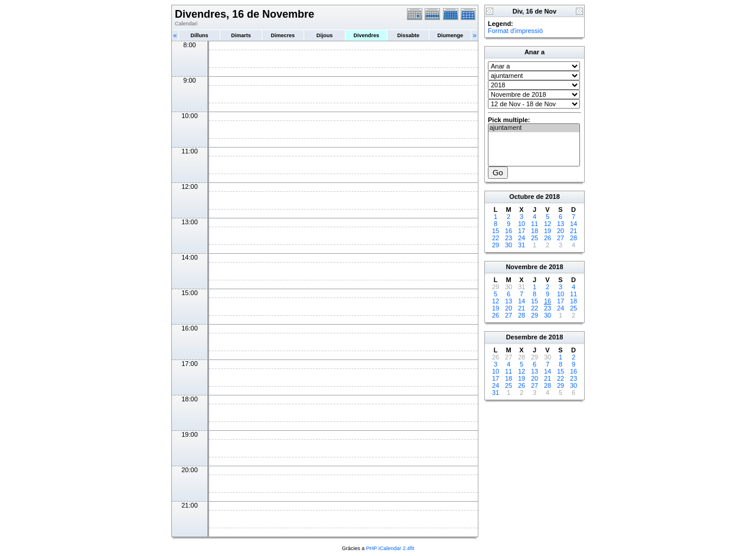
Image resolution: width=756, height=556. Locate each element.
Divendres (366, 35)
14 (573, 224)
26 (548, 238)
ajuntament (534, 128)
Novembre (522, 267)
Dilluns (199, 35)
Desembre (522, 337)
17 (522, 231)
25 (535, 238)
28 (573, 238)
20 (561, 231)
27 (561, 238)
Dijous (325, 35)
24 (522, 238)
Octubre (522, 197)
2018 (552, 197)
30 (509, 245)
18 (535, 231)
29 (496, 245)
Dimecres (283, 35)
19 (548, 231)
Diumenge (450, 35)
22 (496, 238)
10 (522, 224)
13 (561, 224)
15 (496, 231)
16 (509, 231)
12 (548, 224)
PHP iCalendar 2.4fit (390, 548)
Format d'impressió (515, 31)
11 (535, 224)
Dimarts (241, 35)
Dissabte (408, 35)
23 (509, 238)
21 (573, 231)
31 (522, 245)
